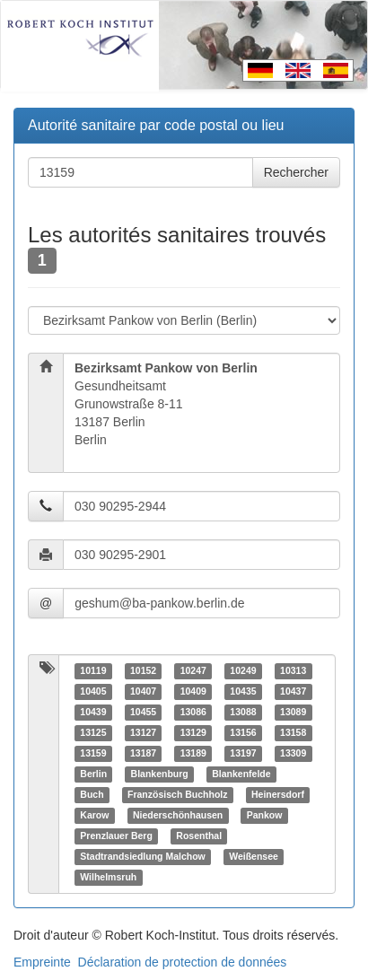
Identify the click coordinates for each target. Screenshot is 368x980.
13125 (93, 732)
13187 (143, 753)
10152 (143, 670)
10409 (193, 691)
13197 (243, 753)
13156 (243, 732)
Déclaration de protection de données (183, 962)
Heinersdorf (278, 794)
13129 (193, 732)
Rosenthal (199, 836)
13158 (293, 732)
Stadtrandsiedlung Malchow (142, 856)
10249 (243, 670)
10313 (293, 670)
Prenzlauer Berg (116, 836)
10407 (143, 691)
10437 (293, 691)
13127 (143, 732)
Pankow (265, 815)
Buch (92, 794)
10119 (93, 670)
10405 (93, 691)
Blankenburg (160, 774)
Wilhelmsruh (108, 877)
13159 (93, 753)
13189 (193, 753)
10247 (193, 670)
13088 (243, 712)
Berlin (93, 774)
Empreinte (42, 962)
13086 (193, 712)
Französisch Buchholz (177, 794)
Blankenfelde (241, 774)
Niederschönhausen (178, 815)
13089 (293, 712)
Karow (94, 815)
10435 (243, 691)
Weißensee (254, 856)
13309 (293, 753)
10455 (143, 712)
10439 (93, 712)
